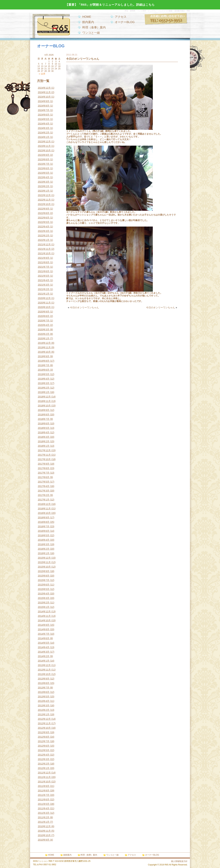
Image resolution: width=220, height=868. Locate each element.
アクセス (121, 17)
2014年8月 (44, 629)
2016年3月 (44, 544)
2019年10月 (44, 352)
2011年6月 (44, 799)
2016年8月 (44, 522)
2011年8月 (44, 791)
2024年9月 (44, 101)
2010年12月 (44, 826)
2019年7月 (44, 365)
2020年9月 (44, 312)
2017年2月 (44, 495)
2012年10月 (44, 728)
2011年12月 (44, 773)
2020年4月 (44, 325)
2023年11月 (44, 146)
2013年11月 (44, 670)
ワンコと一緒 (91, 33)
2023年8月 (44, 159)
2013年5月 (44, 697)
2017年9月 (44, 464)
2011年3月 (44, 813)
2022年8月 (44, 213)
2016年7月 (44, 526)
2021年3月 (44, 285)
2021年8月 (44, 262)
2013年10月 (44, 674)
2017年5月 (44, 482)
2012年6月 (44, 746)
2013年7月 (44, 688)
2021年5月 (44, 276)
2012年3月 (44, 759)
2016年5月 (44, 535)
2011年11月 (44, 777)
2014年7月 (44, 634)
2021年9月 (44, 258)
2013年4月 (44, 701)
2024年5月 (44, 119)
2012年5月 (44, 750)
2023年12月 (44, 142)
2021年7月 (44, 267)
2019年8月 (44, 361)
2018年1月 (44, 446)
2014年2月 (44, 656)
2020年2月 (44, 334)
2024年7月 (44, 110)
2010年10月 (44, 835)
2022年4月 (44, 227)
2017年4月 (44, 486)
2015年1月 (44, 607)
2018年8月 (44, 415)
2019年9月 (44, 356)
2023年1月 (44, 191)
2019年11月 (44, 347)
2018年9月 (44, 410)
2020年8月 (44, 316)
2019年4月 (44, 379)
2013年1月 (44, 714)
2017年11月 (44, 455)
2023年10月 (44, 150)
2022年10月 (44, 204)
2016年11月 (44, 509)
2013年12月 (44, 665)
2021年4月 (44, 280)
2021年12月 (44, 244)
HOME (87, 17)
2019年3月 (44, 383)
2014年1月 (44, 661)
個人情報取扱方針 (179, 861)
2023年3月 (44, 182)
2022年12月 (44, 195)
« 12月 (42, 74)
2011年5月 (44, 804)
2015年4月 (44, 594)
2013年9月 (44, 679)
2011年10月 (44, 782)
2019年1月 (44, 392)
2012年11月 (44, 723)
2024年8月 (44, 106)
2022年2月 (44, 236)
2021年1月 (44, 294)
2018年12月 (44, 397)
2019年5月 (44, 374)
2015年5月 (44, 589)
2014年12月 (44, 611)
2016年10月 (44, 513)
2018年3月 (44, 437)
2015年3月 (44, 598)
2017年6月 (44, 477)
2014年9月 (44, 625)
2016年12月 (44, 504)
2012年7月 (44, 741)
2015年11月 (44, 562)
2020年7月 (44, 321)
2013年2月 (44, 710)
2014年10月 (44, 620)
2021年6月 (44, 271)
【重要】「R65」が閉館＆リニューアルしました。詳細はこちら (110, 5)
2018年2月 (44, 441)
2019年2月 (44, 388)
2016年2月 (44, 549)
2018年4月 (44, 432)
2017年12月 (44, 450)
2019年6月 (44, 370)
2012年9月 (44, 732)
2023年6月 (44, 168)
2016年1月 (44, 553)
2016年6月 (44, 531)
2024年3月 (44, 128)
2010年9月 (44, 840)
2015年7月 (44, 580)
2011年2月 (44, 817)
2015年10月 (44, 567)
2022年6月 (44, 218)
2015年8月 (44, 576)
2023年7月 (44, 164)
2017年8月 (44, 468)
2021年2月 (44, 289)
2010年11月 (44, 831)
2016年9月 (44, 517)
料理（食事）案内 (94, 27)
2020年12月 (44, 298)
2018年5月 (44, 428)
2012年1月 (44, 768)
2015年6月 (44, 585)
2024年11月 (44, 92)
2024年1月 (44, 137)
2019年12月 (44, 343)
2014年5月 (44, 643)
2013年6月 (44, 692)
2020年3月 (44, 330)
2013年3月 (44, 705)
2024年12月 (44, 88)
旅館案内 (67, 855)
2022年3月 (44, 231)
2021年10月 (44, 253)
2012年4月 (44, 755)
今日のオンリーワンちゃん (84, 307)
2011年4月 (44, 808)
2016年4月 (44, 540)
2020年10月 (44, 307)
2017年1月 (44, 500)
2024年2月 (44, 133)
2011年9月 (44, 786)
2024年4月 (44, 124)
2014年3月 (44, 652)
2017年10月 (44, 459)
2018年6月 (44, 423)
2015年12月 (44, 558)
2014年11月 (44, 616)
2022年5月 (44, 222)
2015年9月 (44, 571)
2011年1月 (44, 822)
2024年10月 (44, 97)
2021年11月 (44, 249)
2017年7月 (44, 473)
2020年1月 (44, 338)
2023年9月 (44, 155)
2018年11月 (44, 401)
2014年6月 (44, 638)
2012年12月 (44, 719)
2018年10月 (44, 406)
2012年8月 (44, 737)
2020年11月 (44, 303)
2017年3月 (44, 491)
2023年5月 (44, 173)
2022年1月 (44, 240)
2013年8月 (44, 683)
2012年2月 (44, 764)
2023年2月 (44, 186)
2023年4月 (44, 177)
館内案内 (88, 22)
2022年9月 (44, 209)
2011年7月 (44, 795)
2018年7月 (44, 419)
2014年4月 (44, 647)
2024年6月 (44, 115)
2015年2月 (44, 603)
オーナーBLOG (125, 22)
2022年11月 (44, 200)
